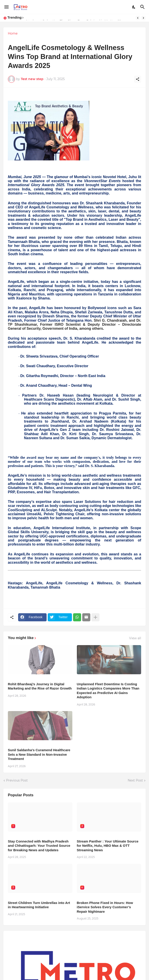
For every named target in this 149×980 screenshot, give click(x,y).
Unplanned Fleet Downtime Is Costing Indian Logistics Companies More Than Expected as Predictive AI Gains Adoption (108, 691)
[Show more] (95, 617)
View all (135, 638)
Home (13, 33)
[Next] (143, 18)
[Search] (143, 7)
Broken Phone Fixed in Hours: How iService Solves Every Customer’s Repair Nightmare (105, 907)
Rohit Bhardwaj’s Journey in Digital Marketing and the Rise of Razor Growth (40, 686)
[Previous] (138, 18)
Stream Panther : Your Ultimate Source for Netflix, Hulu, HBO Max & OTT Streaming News (108, 846)
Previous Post (17, 780)
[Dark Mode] (134, 7)
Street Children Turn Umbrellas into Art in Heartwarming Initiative (39, 905)
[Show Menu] (6, 7)
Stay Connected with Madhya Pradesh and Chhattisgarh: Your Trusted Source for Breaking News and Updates (39, 846)
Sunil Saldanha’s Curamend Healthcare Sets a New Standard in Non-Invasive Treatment (39, 754)
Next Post (135, 780)
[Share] (138, 79)
